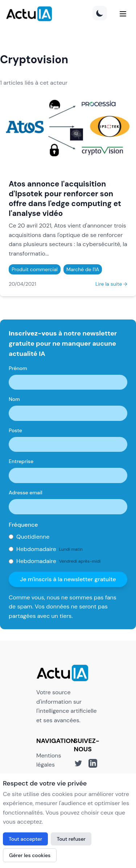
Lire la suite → (111, 284)
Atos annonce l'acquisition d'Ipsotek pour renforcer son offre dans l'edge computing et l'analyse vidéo (65, 198)
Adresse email (26, 493)
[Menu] (123, 14)
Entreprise (21, 461)
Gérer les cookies (30, 855)
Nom (14, 399)
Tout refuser (71, 839)
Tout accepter (25, 839)
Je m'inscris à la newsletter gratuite (68, 579)
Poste (15, 430)
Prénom (18, 368)
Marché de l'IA (83, 269)
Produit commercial (35, 269)
